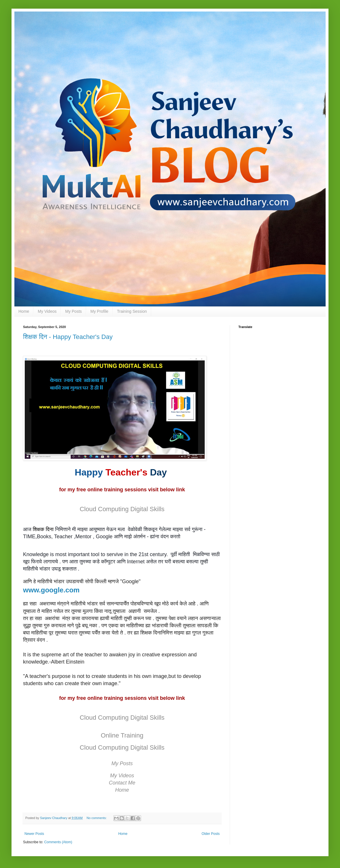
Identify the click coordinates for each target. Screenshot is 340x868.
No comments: (97, 818)
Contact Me (122, 783)
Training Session (132, 311)
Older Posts (211, 834)
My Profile (99, 311)
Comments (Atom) (58, 842)
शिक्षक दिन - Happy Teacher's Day (68, 337)
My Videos (47, 311)
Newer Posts (34, 834)
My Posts (73, 311)
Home (24, 311)
